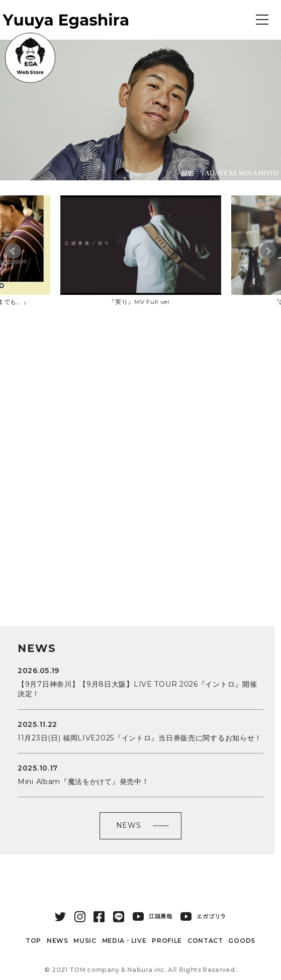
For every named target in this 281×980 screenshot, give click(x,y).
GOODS (242, 941)
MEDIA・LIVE (124, 941)
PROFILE (167, 941)
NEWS (129, 825)
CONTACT (205, 941)
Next (268, 251)
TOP (33, 941)
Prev (13, 251)
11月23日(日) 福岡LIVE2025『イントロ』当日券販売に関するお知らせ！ (140, 738)
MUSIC (85, 941)
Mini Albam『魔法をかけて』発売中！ (83, 782)
